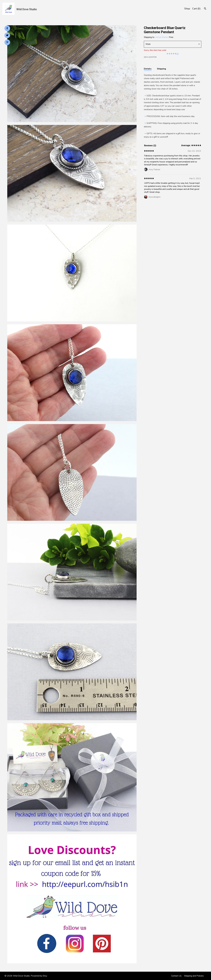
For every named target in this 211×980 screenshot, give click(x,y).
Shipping (161, 69)
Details (148, 69)
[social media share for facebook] (7, 28)
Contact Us (176, 976)
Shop (187, 9)
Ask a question (150, 57)
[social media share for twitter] (7, 36)
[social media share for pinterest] (7, 43)
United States (161, 37)
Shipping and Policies (194, 976)
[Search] (205, 9)
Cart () (196, 9)
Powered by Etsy (39, 976)
